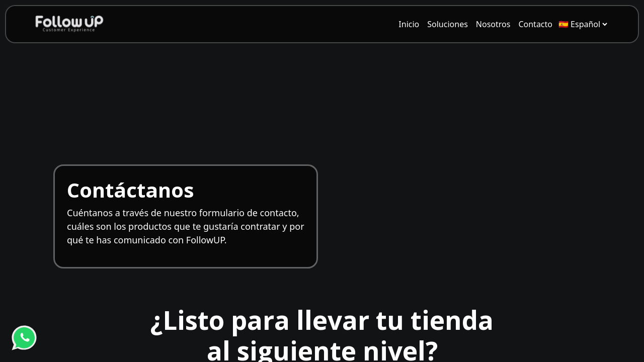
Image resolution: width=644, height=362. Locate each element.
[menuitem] (409, 24)
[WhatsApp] (24, 338)
